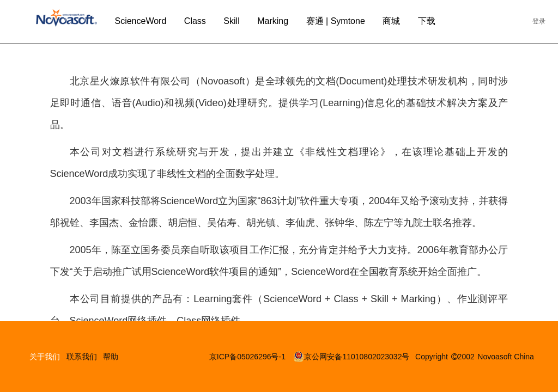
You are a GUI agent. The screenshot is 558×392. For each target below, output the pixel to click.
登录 (539, 21)
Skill (231, 21)
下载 (427, 21)
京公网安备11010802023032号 (351, 357)
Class (195, 21)
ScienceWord (140, 21)
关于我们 (45, 357)
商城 (391, 21)
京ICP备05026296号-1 (248, 357)
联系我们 (82, 357)
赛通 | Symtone (336, 21)
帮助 (111, 357)
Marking (273, 21)
